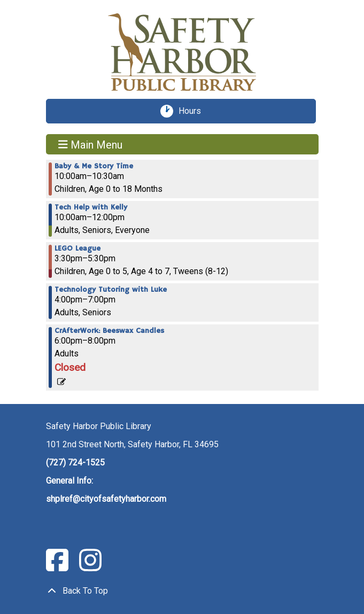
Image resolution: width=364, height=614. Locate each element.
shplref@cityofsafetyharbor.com (106, 499)
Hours (193, 111)
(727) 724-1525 (75, 463)
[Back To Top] (182, 591)
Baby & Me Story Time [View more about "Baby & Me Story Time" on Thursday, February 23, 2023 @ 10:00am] (94, 166)
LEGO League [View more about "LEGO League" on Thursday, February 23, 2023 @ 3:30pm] (78, 248)
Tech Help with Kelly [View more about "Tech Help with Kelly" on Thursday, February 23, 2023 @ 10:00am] (91, 207)
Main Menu (90, 144)
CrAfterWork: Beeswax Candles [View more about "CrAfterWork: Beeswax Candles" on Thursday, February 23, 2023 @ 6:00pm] (109, 331)
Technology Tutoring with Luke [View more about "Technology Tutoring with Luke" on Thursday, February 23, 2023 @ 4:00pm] (111, 290)
